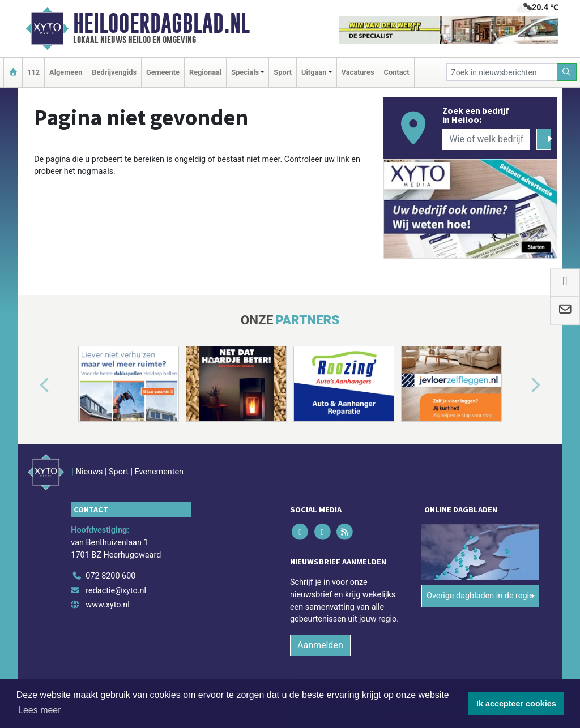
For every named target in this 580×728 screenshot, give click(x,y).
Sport (283, 72)
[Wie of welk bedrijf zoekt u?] (486, 139)
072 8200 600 (110, 576)
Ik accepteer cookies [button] (516, 704)
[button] (32, 386)
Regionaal (205, 72)
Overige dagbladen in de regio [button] (480, 596)
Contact (397, 72)
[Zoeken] (567, 72)
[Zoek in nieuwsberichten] (502, 72)
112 (33, 72)
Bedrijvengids (114, 72)
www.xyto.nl (107, 605)
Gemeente (163, 72)
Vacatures (358, 72)
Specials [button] (245, 72)
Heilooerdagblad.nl (161, 23)
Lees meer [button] (40, 710)
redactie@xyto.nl (116, 591)
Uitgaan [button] (314, 72)
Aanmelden (320, 645)
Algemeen (66, 72)
